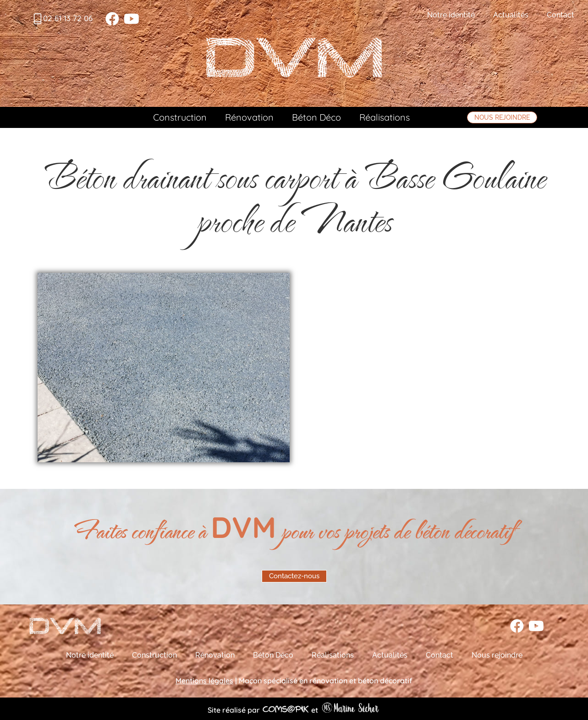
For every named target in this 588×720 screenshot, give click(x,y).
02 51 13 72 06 (68, 18)
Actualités (511, 15)
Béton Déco (316, 117)
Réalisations (385, 117)
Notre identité (451, 15)
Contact (561, 15)
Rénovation (249, 117)
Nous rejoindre (497, 655)
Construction (180, 117)
